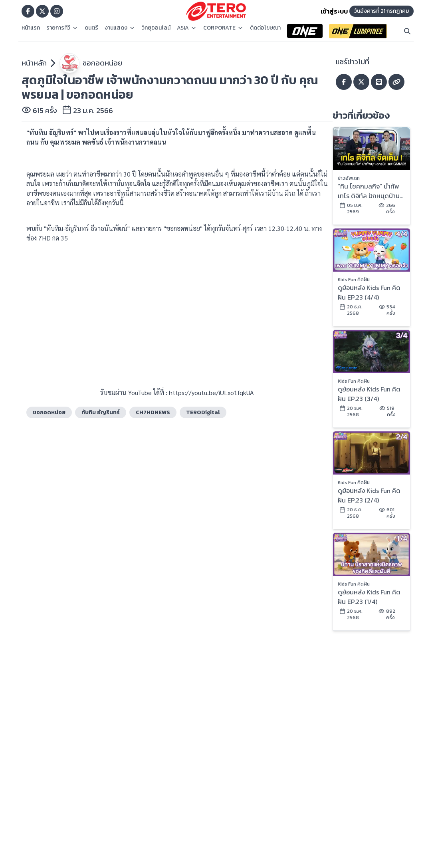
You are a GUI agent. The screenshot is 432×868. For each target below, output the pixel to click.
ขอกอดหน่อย (102, 63)
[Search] (407, 31)
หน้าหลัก (34, 63)
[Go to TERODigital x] (42, 11)
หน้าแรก (31, 28)
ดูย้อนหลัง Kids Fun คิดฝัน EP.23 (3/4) (369, 394)
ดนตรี (91, 28)
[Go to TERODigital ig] (57, 11)
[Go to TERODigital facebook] (28, 11)
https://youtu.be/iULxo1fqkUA (211, 392)
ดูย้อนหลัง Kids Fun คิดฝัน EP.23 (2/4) (369, 495)
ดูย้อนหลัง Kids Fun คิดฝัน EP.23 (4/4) (369, 292)
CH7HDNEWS (153, 412)
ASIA (187, 28)
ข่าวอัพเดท (349, 178)
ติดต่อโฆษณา (265, 28)
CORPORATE (223, 28)
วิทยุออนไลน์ (156, 28)
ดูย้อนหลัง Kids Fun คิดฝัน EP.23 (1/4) (369, 597)
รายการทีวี (62, 28)
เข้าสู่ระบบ (334, 11)
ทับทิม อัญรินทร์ (101, 412)
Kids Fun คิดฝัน (354, 280)
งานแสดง (120, 28)
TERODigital (203, 412)
